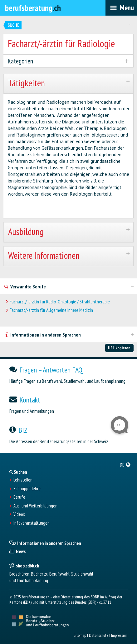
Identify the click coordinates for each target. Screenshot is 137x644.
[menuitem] (125, 465)
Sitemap (80, 635)
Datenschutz (99, 635)
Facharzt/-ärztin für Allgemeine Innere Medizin (51, 310)
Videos (19, 514)
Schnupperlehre (27, 489)
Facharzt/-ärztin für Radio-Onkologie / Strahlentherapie (60, 302)
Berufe (19, 497)
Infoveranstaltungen (32, 523)
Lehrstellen (23, 480)
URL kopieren (119, 348)
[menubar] (121, 8)
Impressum (119, 635)
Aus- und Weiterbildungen (35, 506)
